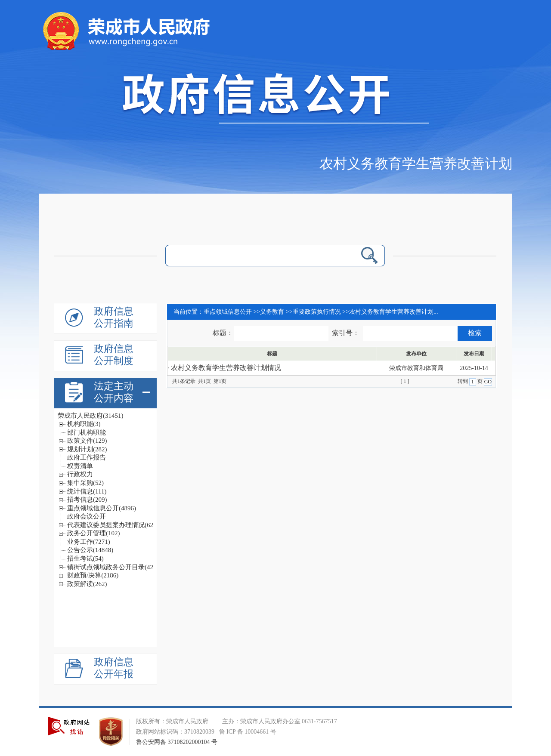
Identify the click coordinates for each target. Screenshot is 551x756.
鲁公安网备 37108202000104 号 (177, 742)
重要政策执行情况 (317, 312)
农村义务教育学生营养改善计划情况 (226, 368)
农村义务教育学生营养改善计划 (416, 164)
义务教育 (272, 312)
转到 (463, 381)
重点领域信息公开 (228, 312)
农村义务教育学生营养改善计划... (394, 312)
